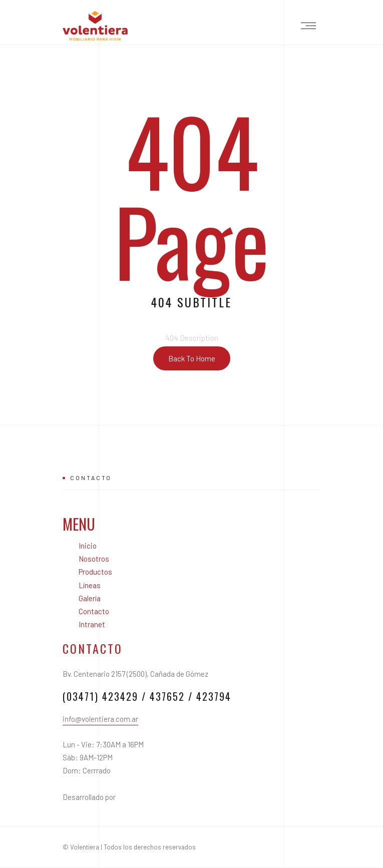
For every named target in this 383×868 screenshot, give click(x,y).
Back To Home (192, 358)
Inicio (88, 546)
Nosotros (94, 559)
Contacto (94, 611)
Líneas (90, 585)
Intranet (92, 624)
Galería (90, 598)
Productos (95, 572)
